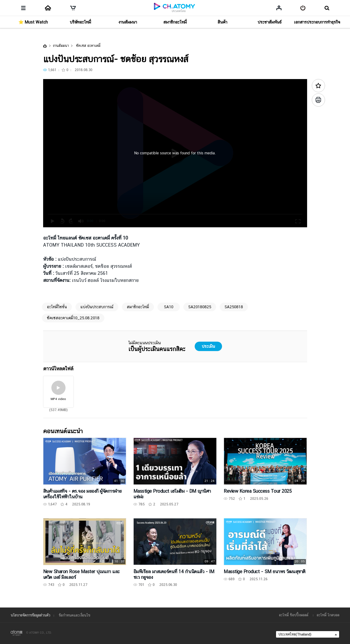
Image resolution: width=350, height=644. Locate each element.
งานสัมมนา (61, 46)
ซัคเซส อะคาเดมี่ (88, 46)
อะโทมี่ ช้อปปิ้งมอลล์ (294, 615)
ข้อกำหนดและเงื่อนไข (74, 615)
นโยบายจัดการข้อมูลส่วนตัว (30, 615)
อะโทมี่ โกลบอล (328, 615)
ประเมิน (208, 346)
